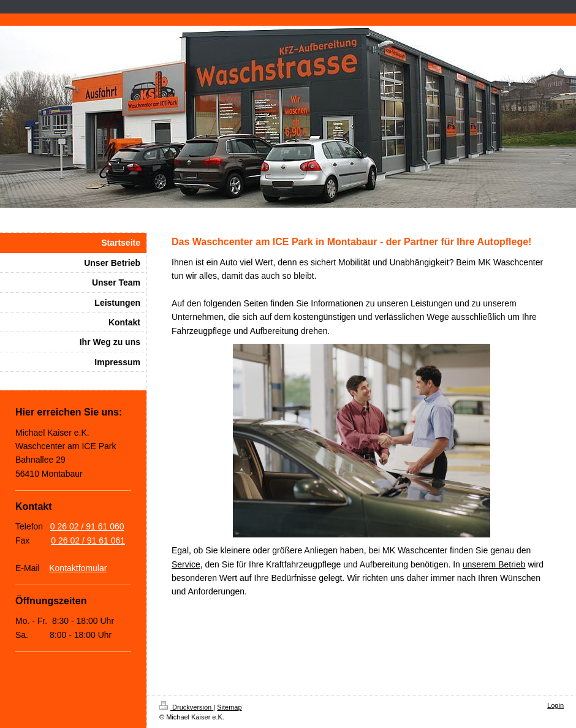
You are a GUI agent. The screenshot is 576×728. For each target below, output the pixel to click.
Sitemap (229, 707)
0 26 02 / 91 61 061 (88, 540)
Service (186, 564)
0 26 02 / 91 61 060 (87, 526)
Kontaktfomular (78, 568)
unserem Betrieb (494, 564)
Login (555, 705)
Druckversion (186, 707)
